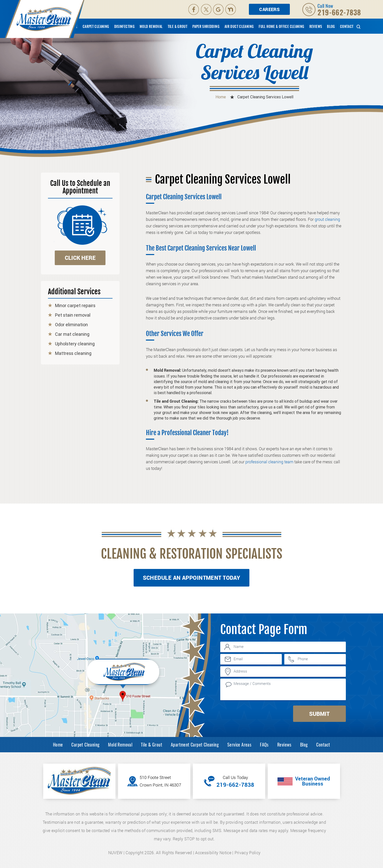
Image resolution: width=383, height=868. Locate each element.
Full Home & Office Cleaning (281, 26)
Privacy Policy (248, 853)
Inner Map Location (124, 673)
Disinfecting (125, 26)
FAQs (264, 745)
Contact (347, 26)
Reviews (316, 26)
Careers (269, 9)
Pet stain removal (73, 315)
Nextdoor (231, 9)
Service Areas (239, 745)
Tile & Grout (178, 26)
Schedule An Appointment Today (192, 578)
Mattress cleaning (73, 353)
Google (219, 9)
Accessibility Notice (213, 853)
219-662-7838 (339, 12)
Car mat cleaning (72, 334)
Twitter (206, 9)
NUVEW (115, 853)
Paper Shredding (206, 26)
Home (58, 745)
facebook (194, 9)
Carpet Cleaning (96, 26)
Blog (331, 26)
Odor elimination (71, 325)
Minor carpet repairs (75, 306)
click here (80, 258)
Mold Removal (151, 26)
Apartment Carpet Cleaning (195, 745)
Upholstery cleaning (75, 344)
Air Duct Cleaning (239, 26)
